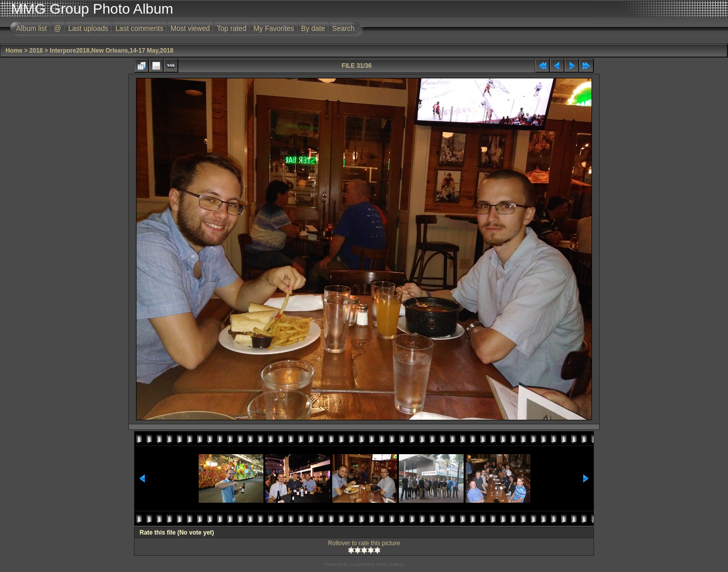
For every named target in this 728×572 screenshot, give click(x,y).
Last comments (139, 28)
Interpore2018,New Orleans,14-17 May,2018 (111, 51)
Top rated (232, 28)
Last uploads (88, 28)
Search (343, 28)
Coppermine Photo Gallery (377, 564)
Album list (32, 28)
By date (313, 28)
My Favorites (274, 28)
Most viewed (190, 28)
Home (14, 51)
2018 (36, 51)
